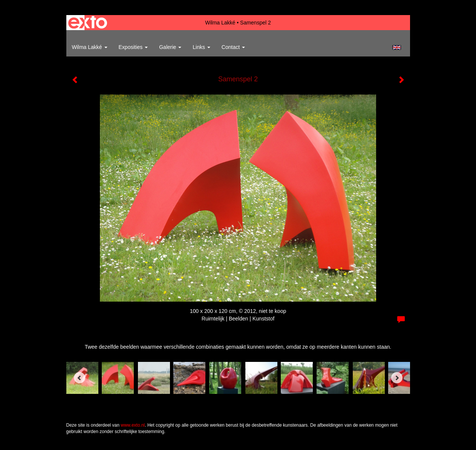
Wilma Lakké (220, 23)
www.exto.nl (133, 425)
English (397, 47)
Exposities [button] (133, 47)
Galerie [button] (170, 47)
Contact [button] (233, 47)
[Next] (397, 378)
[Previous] (80, 378)
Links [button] (201, 47)
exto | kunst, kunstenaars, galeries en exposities (88, 23)
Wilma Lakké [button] (90, 47)
